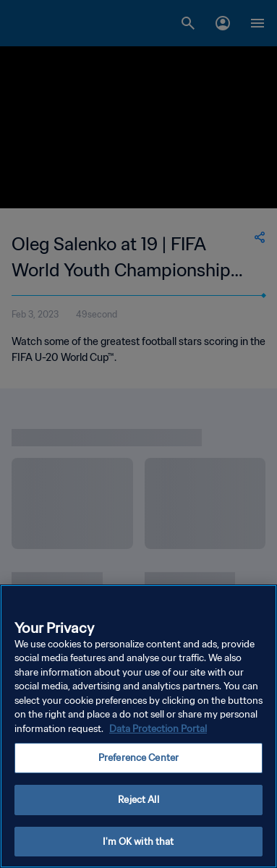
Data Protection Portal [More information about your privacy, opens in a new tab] (158, 731)
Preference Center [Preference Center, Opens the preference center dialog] (138, 760)
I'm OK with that (138, 843)
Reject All (138, 802)
